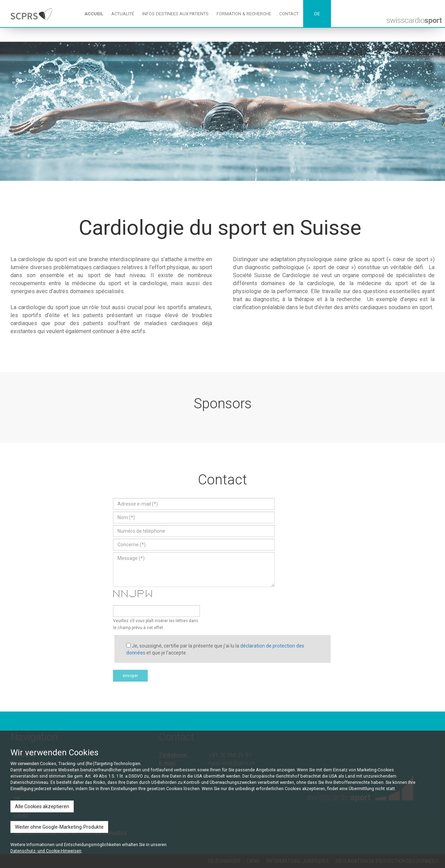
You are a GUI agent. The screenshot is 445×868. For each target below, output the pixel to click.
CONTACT (289, 14)
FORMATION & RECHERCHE (244, 14)
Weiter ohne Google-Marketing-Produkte (59, 827)
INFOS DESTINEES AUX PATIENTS (175, 14)
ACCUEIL (94, 14)
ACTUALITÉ (123, 14)
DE (317, 14)
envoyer (130, 676)
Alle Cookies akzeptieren (42, 806)
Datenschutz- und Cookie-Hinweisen (46, 851)
